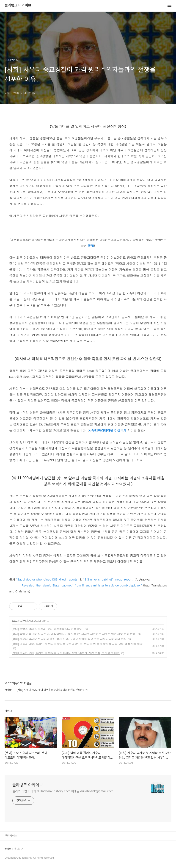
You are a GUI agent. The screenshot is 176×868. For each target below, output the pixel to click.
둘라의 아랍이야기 (14, 849)
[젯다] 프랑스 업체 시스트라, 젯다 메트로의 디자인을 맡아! (48, 629)
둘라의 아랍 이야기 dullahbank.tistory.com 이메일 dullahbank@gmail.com (63, 791)
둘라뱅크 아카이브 (18, 6)
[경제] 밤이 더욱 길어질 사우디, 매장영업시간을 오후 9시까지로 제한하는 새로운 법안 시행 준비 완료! (74, 634)
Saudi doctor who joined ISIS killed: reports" (48, 579)
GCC (15, 621)
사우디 (24, 621)
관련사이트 (11, 836)
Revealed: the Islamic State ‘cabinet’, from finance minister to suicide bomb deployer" (82, 585)
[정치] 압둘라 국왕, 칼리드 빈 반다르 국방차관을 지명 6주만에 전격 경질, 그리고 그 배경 (66, 653)
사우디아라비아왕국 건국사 (107, 430)
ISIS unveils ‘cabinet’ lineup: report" (109, 579)
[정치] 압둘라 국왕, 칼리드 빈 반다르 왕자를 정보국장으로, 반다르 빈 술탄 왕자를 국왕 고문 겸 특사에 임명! (77, 644)
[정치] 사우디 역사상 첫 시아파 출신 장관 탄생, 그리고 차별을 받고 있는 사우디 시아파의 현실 (69, 639)
